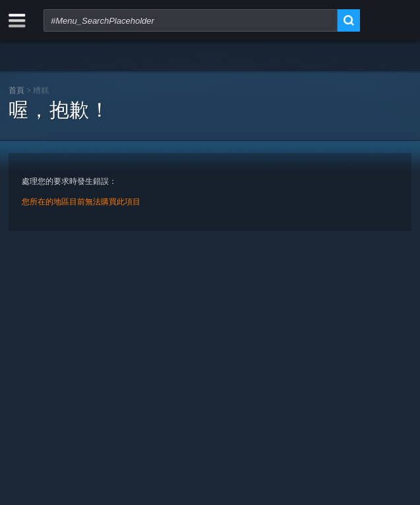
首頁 (16, 90)
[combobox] (191, 20)
